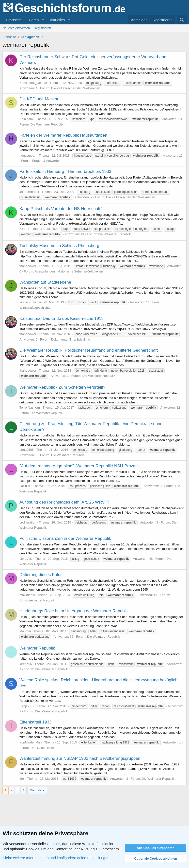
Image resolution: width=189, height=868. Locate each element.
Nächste (36, 790)
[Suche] (182, 20)
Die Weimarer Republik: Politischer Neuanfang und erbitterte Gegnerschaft (89, 350)
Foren (34, 20)
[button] (43, 20)
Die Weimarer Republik (47, 124)
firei (22, 779)
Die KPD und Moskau (39, 99)
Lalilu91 (25, 486)
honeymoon (28, 155)
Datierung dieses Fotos (41, 575)
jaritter (24, 302)
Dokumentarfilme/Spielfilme (71, 339)
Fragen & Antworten (46, 161)
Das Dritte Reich (42, 748)
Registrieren (42, 28)
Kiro (22, 229)
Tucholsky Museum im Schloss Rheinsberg (59, 246)
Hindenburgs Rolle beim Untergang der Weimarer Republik (74, 611)
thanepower (28, 266)
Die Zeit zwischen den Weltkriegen (76, 88)
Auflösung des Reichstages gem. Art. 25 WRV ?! (64, 502)
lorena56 (26, 664)
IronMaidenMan (31, 742)
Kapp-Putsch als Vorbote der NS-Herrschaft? (61, 209)
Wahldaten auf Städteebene (45, 282)
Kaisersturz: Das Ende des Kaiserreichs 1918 (62, 318)
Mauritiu (25, 631)
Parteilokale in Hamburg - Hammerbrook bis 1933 (65, 172)
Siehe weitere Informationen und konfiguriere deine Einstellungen (56, 858)
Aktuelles (57, 20)
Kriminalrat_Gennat (33, 83)
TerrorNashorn (30, 407)
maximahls (27, 595)
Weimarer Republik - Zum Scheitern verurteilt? (62, 387)
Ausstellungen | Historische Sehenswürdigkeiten (69, 271)
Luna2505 (27, 450)
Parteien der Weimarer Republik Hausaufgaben (63, 135)
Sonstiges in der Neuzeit (37, 600)
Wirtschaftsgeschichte (35, 308)
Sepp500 (26, 706)
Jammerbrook (29, 192)
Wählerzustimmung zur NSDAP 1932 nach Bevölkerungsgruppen (80, 758)
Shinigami (26, 119)
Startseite (14, 20)
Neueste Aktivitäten (16, 28)
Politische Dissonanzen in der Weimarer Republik (65, 538)
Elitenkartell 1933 (35, 722)
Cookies (53, 844)
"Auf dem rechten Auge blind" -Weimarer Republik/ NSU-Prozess (79, 466)
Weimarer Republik (37, 648)
